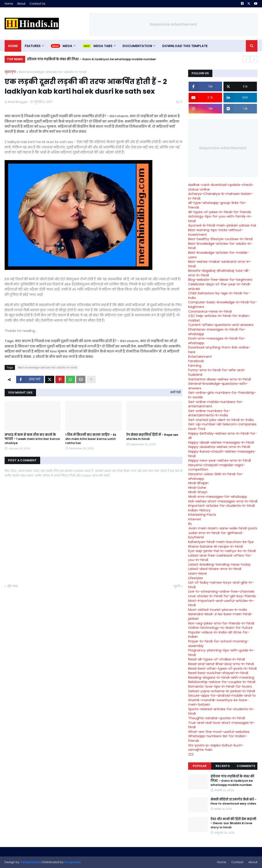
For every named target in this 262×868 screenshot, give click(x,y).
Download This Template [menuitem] (185, 46)
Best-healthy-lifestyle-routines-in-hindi (220, 239)
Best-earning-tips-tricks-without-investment (216, 232)
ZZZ (191, 754)
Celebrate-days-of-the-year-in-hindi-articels (220, 286)
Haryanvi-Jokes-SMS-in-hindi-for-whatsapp (216, 476)
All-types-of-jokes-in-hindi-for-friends (220, 212)
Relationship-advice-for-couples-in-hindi (222, 682)
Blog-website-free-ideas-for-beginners (220, 280)
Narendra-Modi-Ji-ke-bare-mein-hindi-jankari (220, 616)
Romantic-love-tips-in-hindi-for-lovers (220, 686)
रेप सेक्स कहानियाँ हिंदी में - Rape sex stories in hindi (152, 437)
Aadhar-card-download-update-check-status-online (221, 187)
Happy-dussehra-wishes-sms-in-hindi (219, 447)
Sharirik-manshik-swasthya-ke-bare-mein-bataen (218, 702)
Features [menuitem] (33, 46)
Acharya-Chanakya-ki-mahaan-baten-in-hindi (221, 196)
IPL (190, 524)
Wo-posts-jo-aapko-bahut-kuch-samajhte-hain (216, 748)
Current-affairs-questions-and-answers (221, 325)
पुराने (177, 586)
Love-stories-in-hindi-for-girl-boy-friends (222, 596)
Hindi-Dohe (197, 488)
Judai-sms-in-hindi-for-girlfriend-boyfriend (216, 535)
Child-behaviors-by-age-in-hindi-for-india (219, 295)
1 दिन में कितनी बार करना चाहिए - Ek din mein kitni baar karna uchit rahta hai (91, 439)
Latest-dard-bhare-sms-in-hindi (215, 569)
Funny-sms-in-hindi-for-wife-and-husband (217, 372)
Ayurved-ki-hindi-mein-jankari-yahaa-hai (222, 225)
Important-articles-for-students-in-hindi (221, 506)
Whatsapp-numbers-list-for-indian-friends (218, 738)
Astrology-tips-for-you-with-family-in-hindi (220, 219)
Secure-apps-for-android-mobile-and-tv (222, 695)
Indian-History (199, 510)
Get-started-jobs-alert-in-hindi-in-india (221, 420)
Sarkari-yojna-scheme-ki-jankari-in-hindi (222, 691)
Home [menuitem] (13, 46)
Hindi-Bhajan (198, 483)
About (21, 4)
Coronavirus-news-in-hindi (210, 311)
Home (9, 4)
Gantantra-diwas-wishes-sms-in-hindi (220, 379)
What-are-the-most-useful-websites (219, 732)
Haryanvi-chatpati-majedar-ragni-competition (217, 467)
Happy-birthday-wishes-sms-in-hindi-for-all (223, 436)
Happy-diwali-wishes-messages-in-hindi (221, 442)
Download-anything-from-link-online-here (219, 350)
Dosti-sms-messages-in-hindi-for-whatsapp (217, 341)
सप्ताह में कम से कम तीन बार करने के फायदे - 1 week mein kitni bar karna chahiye (32, 439)
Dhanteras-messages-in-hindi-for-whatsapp (217, 332)
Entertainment (200, 357)
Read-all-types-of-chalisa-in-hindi (217, 659)
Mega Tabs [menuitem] (103, 46)
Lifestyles (196, 578)
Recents (223, 766)
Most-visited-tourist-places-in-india (218, 610)
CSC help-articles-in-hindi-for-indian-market (219, 318)
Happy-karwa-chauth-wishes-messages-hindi (222, 454)
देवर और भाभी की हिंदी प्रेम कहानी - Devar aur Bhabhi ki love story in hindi (233, 823)
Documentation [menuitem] (137, 46)
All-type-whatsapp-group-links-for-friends (217, 205)
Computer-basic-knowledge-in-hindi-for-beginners (223, 304)
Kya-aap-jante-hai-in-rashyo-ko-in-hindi (222, 551)
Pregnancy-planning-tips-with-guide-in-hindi (221, 653)
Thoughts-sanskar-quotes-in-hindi (217, 718)
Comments (246, 766)
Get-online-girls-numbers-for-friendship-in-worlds (222, 395)
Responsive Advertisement (173, 24)
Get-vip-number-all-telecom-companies (222, 424)
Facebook (196, 361)
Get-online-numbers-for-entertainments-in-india (209, 413)
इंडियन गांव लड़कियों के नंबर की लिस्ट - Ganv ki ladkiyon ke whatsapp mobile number (92, 59)
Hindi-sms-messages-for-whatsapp (218, 497)
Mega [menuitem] (67, 46)
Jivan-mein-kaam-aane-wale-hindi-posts (223, 528)
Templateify (30, 862)
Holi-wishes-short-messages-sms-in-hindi (223, 501)
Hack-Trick (197, 429)
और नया (12, 586)
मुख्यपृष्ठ (10, 72)
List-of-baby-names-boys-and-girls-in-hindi (221, 585)
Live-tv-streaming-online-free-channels (221, 591)
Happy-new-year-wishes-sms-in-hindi (220, 460)
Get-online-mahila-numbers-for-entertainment (216, 404)
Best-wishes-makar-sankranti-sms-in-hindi (220, 264)
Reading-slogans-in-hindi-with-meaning (221, 677)
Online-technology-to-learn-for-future (220, 628)
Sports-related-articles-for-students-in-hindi (221, 711)
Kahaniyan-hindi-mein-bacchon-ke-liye (221, 542)
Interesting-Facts (202, 515)
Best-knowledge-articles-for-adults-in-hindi (53, 72)
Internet (195, 519)
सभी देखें (175, 392)
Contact (237, 862)
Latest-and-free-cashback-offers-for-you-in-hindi (220, 558)
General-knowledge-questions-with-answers (218, 386)
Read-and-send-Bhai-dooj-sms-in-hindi (221, 664)
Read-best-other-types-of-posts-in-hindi (222, 668)
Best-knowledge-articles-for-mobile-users (219, 255)
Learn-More (197, 573)
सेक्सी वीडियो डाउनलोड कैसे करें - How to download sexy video (233, 802)
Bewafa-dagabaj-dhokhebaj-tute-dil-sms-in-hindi (219, 273)
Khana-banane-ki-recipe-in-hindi (215, 546)
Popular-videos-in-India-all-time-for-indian (219, 635)
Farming (195, 366)
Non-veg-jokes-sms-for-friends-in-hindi (221, 623)
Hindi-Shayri (198, 492)
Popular (200, 766)
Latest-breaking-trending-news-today (219, 564)
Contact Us (38, 4)
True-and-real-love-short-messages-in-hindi (222, 725)
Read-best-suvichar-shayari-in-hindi (218, 673)
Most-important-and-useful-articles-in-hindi (221, 603)
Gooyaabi (72, 862)
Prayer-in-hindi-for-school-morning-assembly (218, 644)
